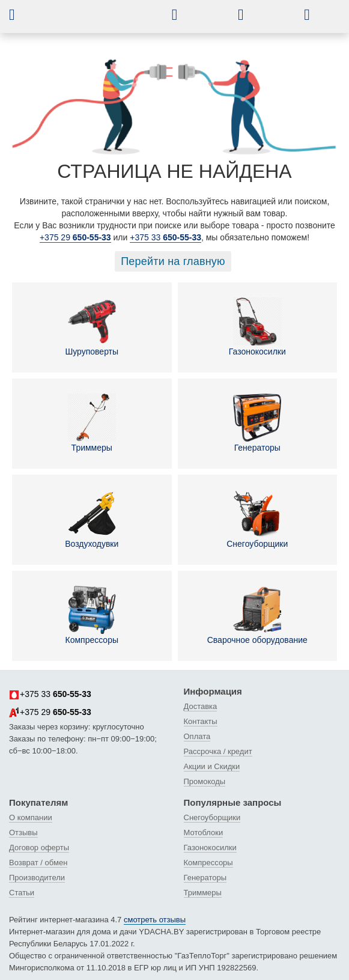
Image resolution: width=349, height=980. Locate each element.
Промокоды (205, 781)
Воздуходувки (92, 519)
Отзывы (23, 832)
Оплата (197, 736)
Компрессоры (92, 615)
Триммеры (92, 423)
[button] (21, 14)
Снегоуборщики (257, 519)
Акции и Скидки (212, 766)
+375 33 (165, 237)
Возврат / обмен (38, 863)
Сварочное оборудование (257, 615)
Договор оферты (39, 848)
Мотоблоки (204, 832)
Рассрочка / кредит (218, 751)
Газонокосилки (257, 327)
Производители (37, 878)
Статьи (22, 893)
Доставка (201, 706)
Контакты (201, 721)
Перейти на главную (173, 261)
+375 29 (75, 237)
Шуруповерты (92, 327)
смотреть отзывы (155, 920)
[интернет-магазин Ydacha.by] (105, 20)
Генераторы (257, 423)
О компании (31, 817)
